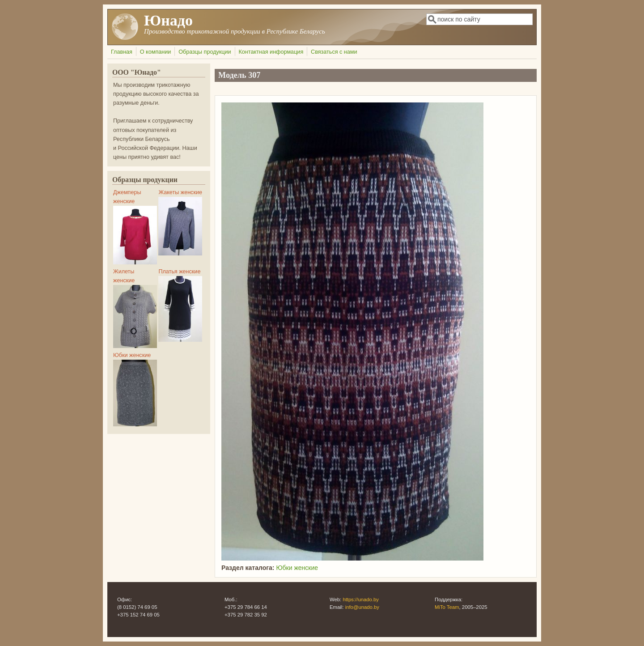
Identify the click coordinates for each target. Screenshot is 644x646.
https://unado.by (361, 599)
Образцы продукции (205, 52)
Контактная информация (271, 52)
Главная (122, 52)
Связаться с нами (334, 52)
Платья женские (179, 272)
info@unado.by (362, 607)
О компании (155, 52)
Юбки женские (297, 568)
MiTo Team (447, 607)
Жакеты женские (180, 192)
